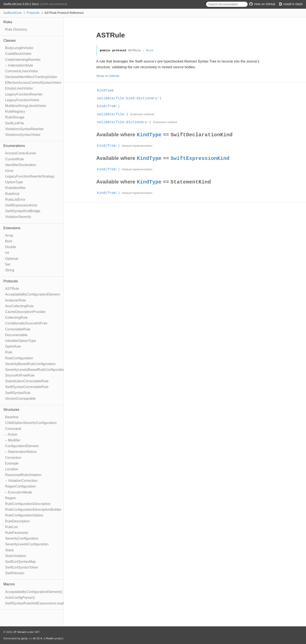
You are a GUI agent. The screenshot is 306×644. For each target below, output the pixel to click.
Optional (12, 259)
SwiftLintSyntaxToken (22, 567)
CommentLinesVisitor (22, 71)
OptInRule (13, 346)
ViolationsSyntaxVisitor (23, 135)
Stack (9, 550)
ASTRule (12, 289)
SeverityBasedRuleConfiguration (30, 364)
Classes (10, 41)
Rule (9, 352)
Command (13, 429)
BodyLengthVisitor (19, 48)
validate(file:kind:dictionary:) (131, 98)
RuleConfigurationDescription (28, 504)
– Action (11, 434)
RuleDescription (17, 521)
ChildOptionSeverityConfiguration (31, 423)
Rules (8, 22)
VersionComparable (20, 399)
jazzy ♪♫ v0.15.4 (32, 638)
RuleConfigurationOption (24, 515)
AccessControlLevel (21, 153)
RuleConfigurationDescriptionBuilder (33, 510)
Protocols (33, 13)
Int (7, 253)
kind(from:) (110, 106)
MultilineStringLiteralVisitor (26, 106)
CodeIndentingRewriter (23, 60)
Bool (9, 241)
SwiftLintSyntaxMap (20, 562)
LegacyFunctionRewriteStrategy (30, 176)
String (10, 270)
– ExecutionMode (19, 492)
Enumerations (14, 146)
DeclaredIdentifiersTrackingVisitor (31, 77)
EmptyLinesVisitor (19, 88)
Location (12, 469)
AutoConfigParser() (20, 598)
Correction (13, 458)
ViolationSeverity (18, 217)
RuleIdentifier (15, 188)
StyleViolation (16, 556)
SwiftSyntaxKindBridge (23, 211)
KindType (107, 91)
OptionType (14, 182)
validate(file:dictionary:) (126, 122)
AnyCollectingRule (19, 306)
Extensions (12, 228)
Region (11, 498)
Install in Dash (291, 4)
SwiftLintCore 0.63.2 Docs (22, 4)
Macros (9, 584)
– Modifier (13, 440)
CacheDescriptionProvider (25, 312)
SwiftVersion (15, 573)
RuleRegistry (15, 112)
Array (9, 235)
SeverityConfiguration (22, 538)
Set (8, 264)
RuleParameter (17, 533)
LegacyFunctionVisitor (22, 100)
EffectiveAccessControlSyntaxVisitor (33, 83)
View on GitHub (262, 4)
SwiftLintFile (15, 123)
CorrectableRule (18, 329)
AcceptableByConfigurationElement (33, 294)
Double (11, 247)
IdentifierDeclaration (21, 165)
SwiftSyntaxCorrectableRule (27, 387)
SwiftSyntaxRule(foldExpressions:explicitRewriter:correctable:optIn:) (58, 603)
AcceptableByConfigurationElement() (34, 592)
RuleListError (15, 200)
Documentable (16, 335)
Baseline (12, 417)
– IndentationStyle (19, 65)
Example (12, 463)
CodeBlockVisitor (18, 54)
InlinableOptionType (21, 341)
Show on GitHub (108, 76)
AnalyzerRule (16, 300)
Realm (50, 638)
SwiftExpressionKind (21, 205)
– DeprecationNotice (21, 452)
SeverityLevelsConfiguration (27, 544)
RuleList (11, 527)
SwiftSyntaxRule (18, 393)
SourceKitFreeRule (20, 375)
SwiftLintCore (13, 13)
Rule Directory (16, 29)
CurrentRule (14, 159)
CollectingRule (16, 318)
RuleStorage (15, 117)
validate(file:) (114, 114)
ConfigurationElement (22, 446)
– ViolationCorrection (21, 481)
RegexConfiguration (21, 486)
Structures (11, 410)
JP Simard (20, 632)
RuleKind (12, 194)
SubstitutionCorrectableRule (27, 381)
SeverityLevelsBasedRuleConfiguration (35, 370)
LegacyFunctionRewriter (24, 94)
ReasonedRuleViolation (23, 475)
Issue (9, 171)
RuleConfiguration (19, 358)
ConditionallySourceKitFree (26, 323)
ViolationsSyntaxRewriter (24, 129)
